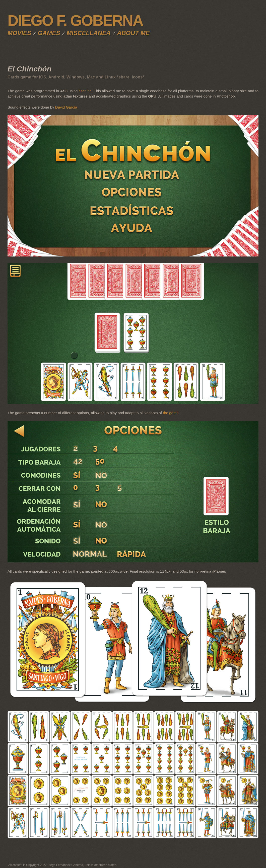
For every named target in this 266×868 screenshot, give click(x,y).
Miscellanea (88, 33)
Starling (85, 91)
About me (134, 33)
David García (66, 107)
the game (171, 413)
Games (49, 33)
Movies (19, 33)
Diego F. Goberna (75, 21)
